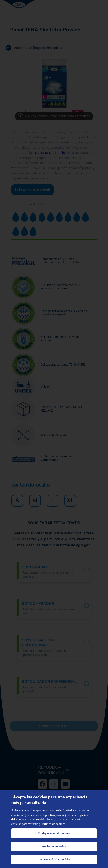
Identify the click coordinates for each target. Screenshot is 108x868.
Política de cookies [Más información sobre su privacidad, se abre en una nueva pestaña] (53, 824)
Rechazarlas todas (54, 846)
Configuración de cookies (54, 833)
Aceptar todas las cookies (54, 859)
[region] (54, 829)
